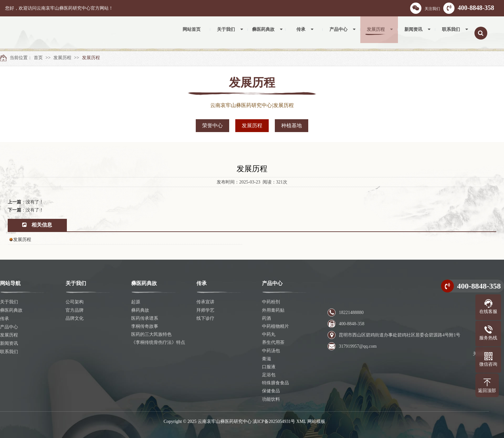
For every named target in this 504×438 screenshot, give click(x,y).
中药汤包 (271, 351)
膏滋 (266, 359)
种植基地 (292, 125)
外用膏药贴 (273, 310)
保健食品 (271, 391)
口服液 (269, 367)
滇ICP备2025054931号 (274, 421)
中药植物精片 (275, 326)
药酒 (266, 318)
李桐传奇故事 (145, 326)
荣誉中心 (212, 125)
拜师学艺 (205, 310)
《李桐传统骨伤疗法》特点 (158, 342)
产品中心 (9, 326)
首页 (38, 58)
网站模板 (317, 421)
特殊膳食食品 (275, 383)
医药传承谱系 (145, 318)
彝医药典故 (11, 310)
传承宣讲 (205, 302)
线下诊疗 (205, 318)
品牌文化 (75, 318)
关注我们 (425, 8)
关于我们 (9, 302)
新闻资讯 (9, 342)
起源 (136, 302)
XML (302, 421)
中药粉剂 (271, 302)
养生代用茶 (273, 342)
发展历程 (62, 58)
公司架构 (75, 302)
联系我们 (9, 351)
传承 (4, 318)
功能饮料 (271, 399)
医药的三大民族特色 (151, 334)
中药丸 (269, 334)
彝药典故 (140, 310)
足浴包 (269, 375)
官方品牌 (75, 310)
